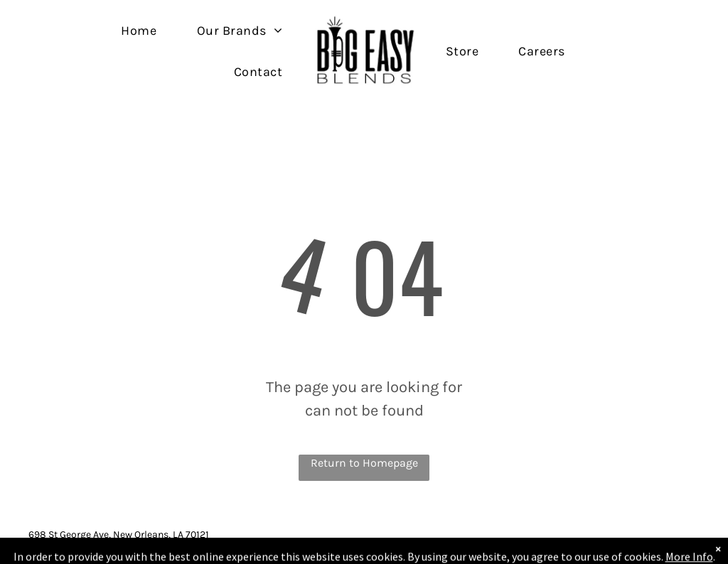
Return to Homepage (364, 463)
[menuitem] (139, 30)
